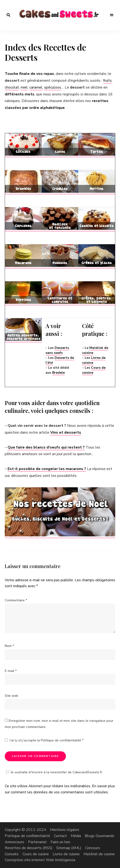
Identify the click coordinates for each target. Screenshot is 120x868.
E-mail (11, 671)
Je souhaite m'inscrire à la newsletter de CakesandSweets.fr (53, 772)
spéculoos (53, 87)
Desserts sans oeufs (57, 350)
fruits (107, 81)
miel (24, 87)
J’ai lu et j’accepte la (44, 740)
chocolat (12, 87)
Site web (12, 696)
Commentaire (16, 600)
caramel (36, 87)
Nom (9, 646)
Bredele (58, 373)
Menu (112, 15)
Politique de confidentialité (61, 740)
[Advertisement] (60, 129)
